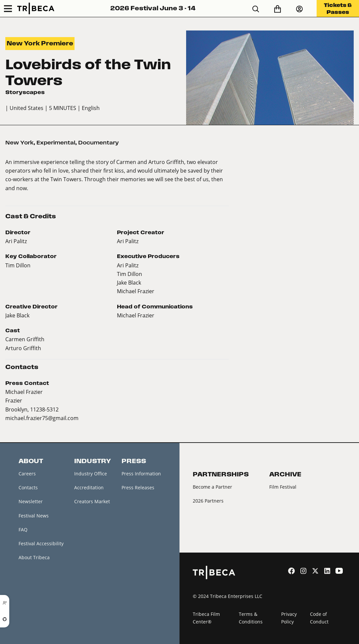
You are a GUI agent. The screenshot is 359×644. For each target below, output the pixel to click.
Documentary (99, 143)
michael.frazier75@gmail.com (42, 418)
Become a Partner (212, 487)
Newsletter (31, 501)
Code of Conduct (319, 618)
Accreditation (89, 487)
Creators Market (92, 501)
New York (19, 143)
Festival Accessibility (41, 543)
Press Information (141, 474)
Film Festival (283, 487)
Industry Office (91, 474)
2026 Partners (208, 501)
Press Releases (138, 487)
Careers (27, 474)
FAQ (23, 530)
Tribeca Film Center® (206, 618)
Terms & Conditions (251, 618)
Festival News (34, 516)
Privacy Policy (289, 618)
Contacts (28, 487)
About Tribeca (34, 557)
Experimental (56, 143)
